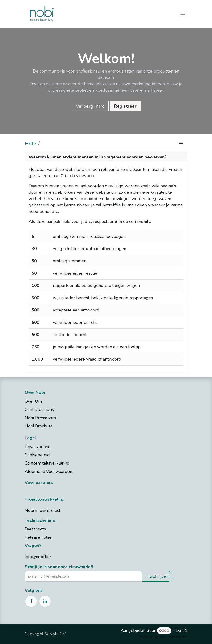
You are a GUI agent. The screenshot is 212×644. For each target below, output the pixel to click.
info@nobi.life (38, 557)
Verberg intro (90, 106)
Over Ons (34, 401)
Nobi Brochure (39, 426)
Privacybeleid (38, 447)
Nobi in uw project (43, 510)
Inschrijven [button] (158, 576)
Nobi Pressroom (40, 418)
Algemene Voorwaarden (48, 471)
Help (31, 144)
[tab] (106, 157)
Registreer (125, 106)
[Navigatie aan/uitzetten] (183, 14)
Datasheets (35, 529)
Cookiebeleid (38, 455)
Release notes (38, 537)
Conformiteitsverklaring (48, 463)
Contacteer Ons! (40, 409)
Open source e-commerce (163, 637)
